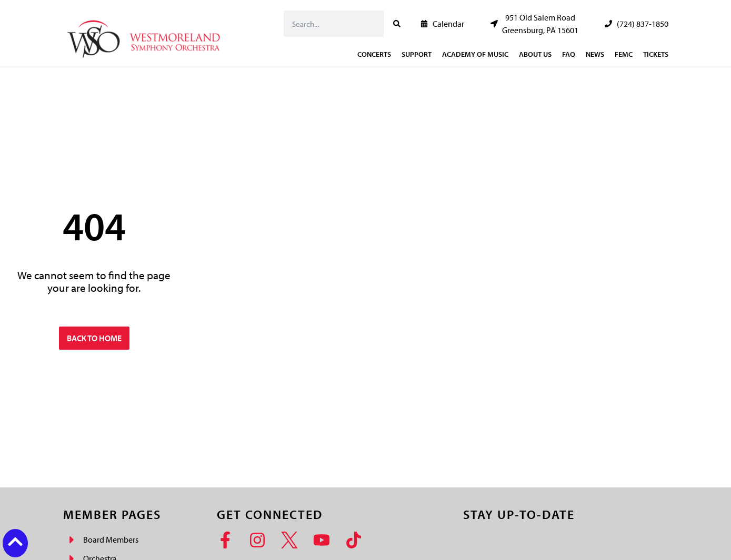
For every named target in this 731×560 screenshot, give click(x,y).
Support (417, 54)
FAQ (569, 54)
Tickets (656, 54)
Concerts (374, 54)
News (595, 54)
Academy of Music (475, 54)
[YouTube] (325, 540)
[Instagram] (261, 540)
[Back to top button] (15, 542)
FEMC (624, 54)
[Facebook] (229, 540)
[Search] (397, 24)
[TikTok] (357, 540)
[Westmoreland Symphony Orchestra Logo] (146, 36)
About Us (535, 54)
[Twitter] (293, 540)
